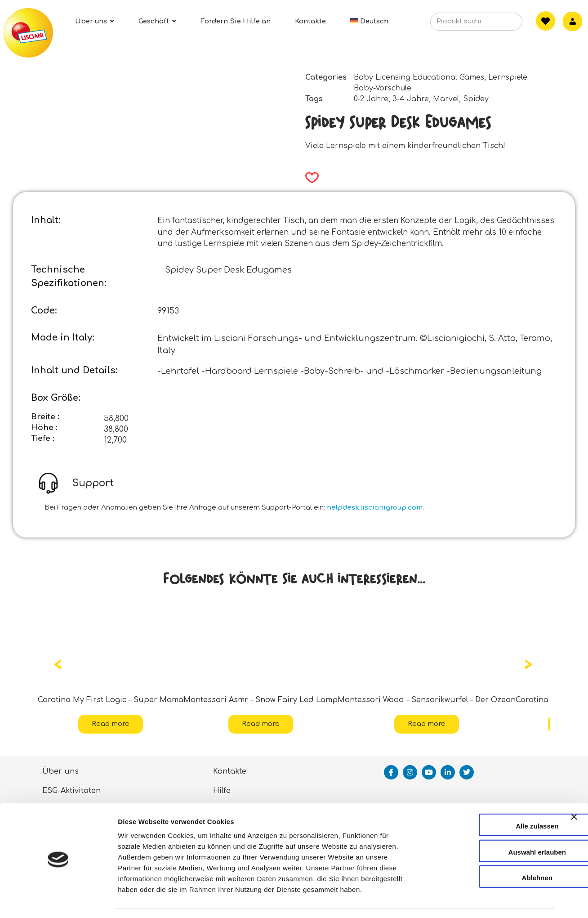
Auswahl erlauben (490, 826)
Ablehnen (490, 852)
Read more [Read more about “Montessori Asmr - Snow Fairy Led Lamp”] (261, 724)
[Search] (502, 24)
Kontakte (230, 771)
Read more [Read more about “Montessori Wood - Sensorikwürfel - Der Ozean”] (427, 724)
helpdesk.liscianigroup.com (375, 508)
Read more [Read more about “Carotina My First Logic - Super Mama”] (111, 724)
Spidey (476, 99)
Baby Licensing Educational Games (419, 77)
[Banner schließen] (574, 799)
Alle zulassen (490, 800)
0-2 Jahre (371, 99)
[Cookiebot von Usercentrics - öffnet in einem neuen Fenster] (58, 900)
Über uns (60, 771)
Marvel (446, 99)
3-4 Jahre (411, 99)
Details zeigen (478, 900)
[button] (309, 178)
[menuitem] (370, 21)
